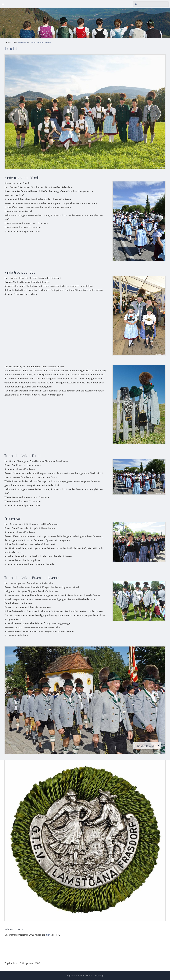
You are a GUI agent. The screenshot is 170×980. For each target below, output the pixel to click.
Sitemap (99, 976)
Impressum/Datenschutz (79, 976)
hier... (49, 935)
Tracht (48, 43)
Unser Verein (36, 43)
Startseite (23, 43)
